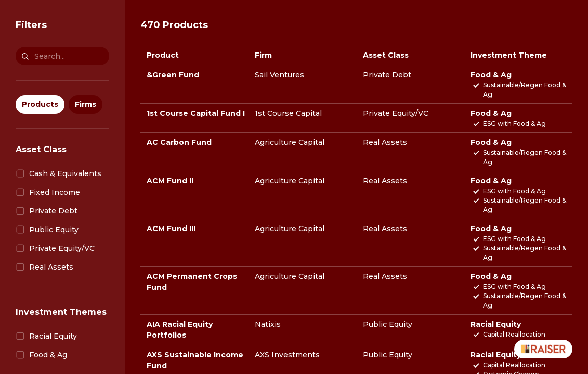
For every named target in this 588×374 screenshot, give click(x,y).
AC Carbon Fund (179, 142)
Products (40, 104)
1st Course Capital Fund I (196, 113)
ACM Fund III (171, 229)
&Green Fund (173, 75)
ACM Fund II (170, 181)
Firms (86, 104)
